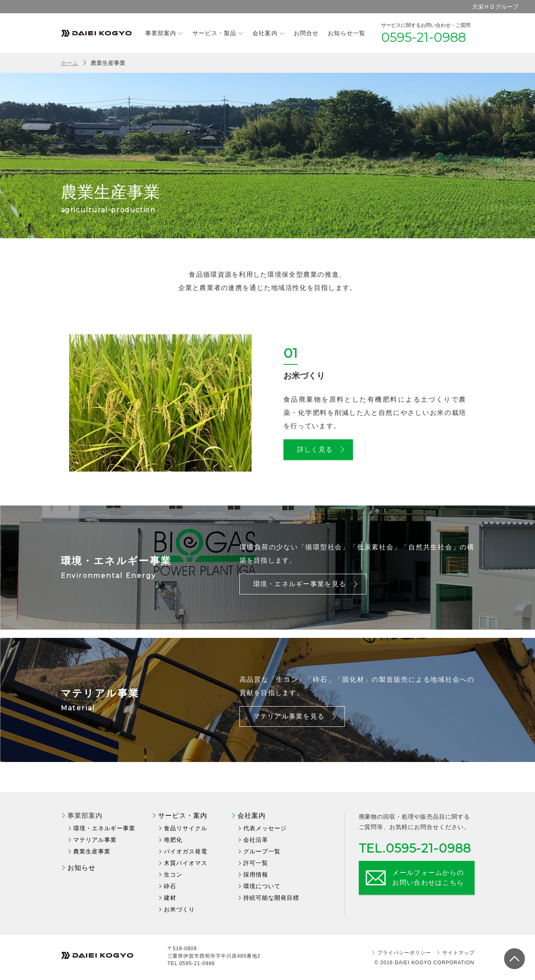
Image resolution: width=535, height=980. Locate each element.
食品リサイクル (186, 828)
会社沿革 (256, 840)
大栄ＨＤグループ (495, 7)
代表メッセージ (265, 828)
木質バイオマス (186, 863)
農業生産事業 (92, 851)
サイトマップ (458, 953)
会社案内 (269, 33)
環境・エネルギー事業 (104, 828)
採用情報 (256, 875)
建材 (170, 898)
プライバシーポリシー (404, 953)
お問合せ (306, 33)
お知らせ (82, 868)
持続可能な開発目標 (271, 898)
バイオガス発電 (186, 851)
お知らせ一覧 (347, 33)
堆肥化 (173, 840)
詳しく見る (321, 449)
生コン (173, 875)
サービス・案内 (183, 816)
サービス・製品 (218, 33)
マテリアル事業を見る (296, 716)
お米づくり (179, 909)
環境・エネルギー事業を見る (306, 584)
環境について (262, 886)
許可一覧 (256, 863)
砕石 (170, 886)
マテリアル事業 (95, 840)
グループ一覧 (262, 851)
